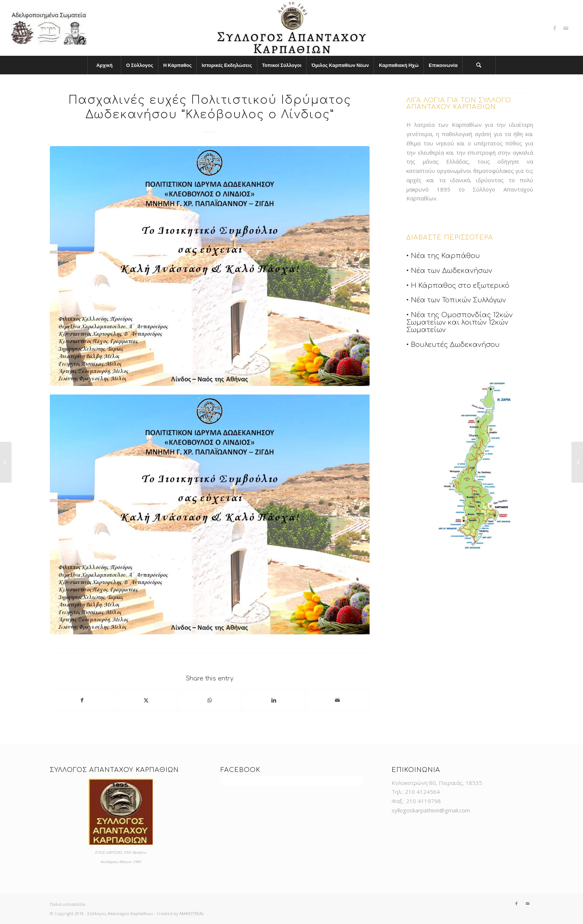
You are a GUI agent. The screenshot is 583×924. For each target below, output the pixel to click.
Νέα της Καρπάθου (445, 256)
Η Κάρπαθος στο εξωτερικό (460, 286)
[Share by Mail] (337, 700)
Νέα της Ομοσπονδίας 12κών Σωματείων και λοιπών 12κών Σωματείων (460, 322)
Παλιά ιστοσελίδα (67, 904)
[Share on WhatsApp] (210, 700)
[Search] (479, 65)
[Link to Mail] (566, 28)
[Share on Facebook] (82, 700)
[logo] (291, 28)
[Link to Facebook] (555, 28)
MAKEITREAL (192, 913)
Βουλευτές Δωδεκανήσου (455, 345)
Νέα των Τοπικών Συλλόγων (458, 300)
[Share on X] (146, 700)
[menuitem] (104, 65)
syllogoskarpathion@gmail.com (431, 810)
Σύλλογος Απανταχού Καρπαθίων (120, 913)
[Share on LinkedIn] (274, 700)
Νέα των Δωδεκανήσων (452, 271)
